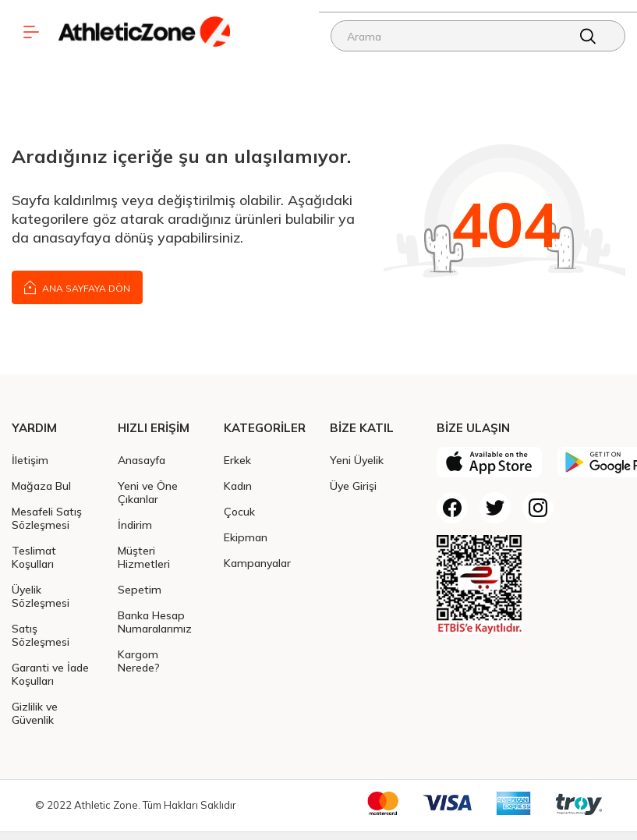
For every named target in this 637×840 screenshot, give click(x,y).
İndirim (135, 525)
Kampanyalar (257, 563)
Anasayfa (142, 460)
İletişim (30, 460)
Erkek (237, 460)
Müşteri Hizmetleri (144, 557)
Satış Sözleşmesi (41, 635)
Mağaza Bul (41, 486)
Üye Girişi (353, 486)
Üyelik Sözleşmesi (41, 596)
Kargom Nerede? (139, 661)
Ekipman (246, 537)
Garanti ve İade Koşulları (50, 674)
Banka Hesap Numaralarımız (155, 622)
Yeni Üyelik (357, 460)
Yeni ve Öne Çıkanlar (148, 492)
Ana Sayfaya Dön (77, 287)
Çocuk (239, 511)
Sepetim (140, 589)
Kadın (238, 486)
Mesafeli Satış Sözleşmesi (47, 518)
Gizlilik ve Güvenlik (35, 713)
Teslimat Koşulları (34, 557)
